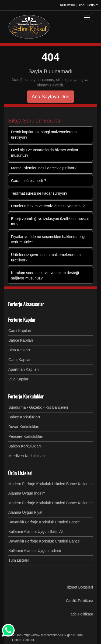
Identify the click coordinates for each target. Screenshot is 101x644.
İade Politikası (81, 614)
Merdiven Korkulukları (27, 456)
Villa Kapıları (19, 379)
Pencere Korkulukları (26, 436)
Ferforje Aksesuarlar (26, 304)
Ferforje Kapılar (22, 320)
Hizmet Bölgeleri (79, 587)
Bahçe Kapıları (21, 340)
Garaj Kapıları (20, 360)
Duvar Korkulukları (24, 427)
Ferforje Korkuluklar (26, 396)
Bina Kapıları (19, 350)
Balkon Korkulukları (25, 446)
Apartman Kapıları (24, 369)
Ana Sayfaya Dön (50, 97)
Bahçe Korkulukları (24, 417)
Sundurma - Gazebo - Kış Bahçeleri (38, 407)
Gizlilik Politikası (79, 601)
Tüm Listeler (19, 560)
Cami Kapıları (20, 331)
